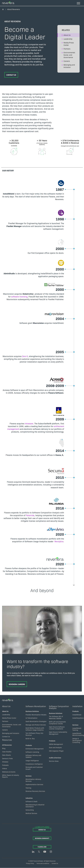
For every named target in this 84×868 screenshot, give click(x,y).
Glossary (5, 762)
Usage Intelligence (32, 761)
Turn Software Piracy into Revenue (34, 734)
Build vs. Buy (30, 738)
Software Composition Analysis (59, 707)
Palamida (30, 515)
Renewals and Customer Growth (34, 768)
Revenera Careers (17, 684)
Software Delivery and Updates (33, 756)
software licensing (19, 297)
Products (29, 745)
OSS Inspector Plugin (56, 751)
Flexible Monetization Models (36, 715)
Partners (67, 49)
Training (28, 788)
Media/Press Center (69, 44)
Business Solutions (32, 711)
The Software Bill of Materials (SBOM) (56, 717)
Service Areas (54, 761)
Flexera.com (42, 847)
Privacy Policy (30, 863)
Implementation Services (34, 784)
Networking (30, 810)
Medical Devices (31, 813)
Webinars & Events (9, 772)
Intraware (29, 423)
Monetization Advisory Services (33, 780)
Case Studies (7, 752)
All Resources (7, 745)
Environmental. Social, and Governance (69, 55)
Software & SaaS (31, 801)
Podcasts (5, 765)
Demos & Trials (7, 758)
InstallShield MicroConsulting (78, 734)
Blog (4, 748)
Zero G (25, 356)
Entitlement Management (35, 749)
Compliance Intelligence (34, 764)
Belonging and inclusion (11, 733)
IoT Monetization (31, 718)
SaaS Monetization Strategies (36, 721)
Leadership (68, 39)
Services (29, 776)
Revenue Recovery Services (35, 791)
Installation (77, 706)
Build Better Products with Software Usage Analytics (35, 729)
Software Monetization (36, 706)
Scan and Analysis (55, 747)
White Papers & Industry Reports (11, 776)
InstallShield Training (77, 729)
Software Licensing (32, 752)
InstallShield (77, 715)
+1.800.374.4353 (42, 827)
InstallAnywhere (78, 718)
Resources (7, 740)
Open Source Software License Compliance (57, 728)
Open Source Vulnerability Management (58, 733)
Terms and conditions (43, 863)
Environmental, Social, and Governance (12, 726)
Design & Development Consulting (77, 740)
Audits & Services (55, 758)
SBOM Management (56, 744)
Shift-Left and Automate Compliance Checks (57, 723)
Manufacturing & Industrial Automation (35, 806)
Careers (67, 61)
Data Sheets (6, 755)
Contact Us (11, 75)
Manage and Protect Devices (36, 725)
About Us (67, 35)
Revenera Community (42, 838)
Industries (29, 798)
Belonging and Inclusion (69, 66)
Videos (5, 768)
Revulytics (59, 541)
